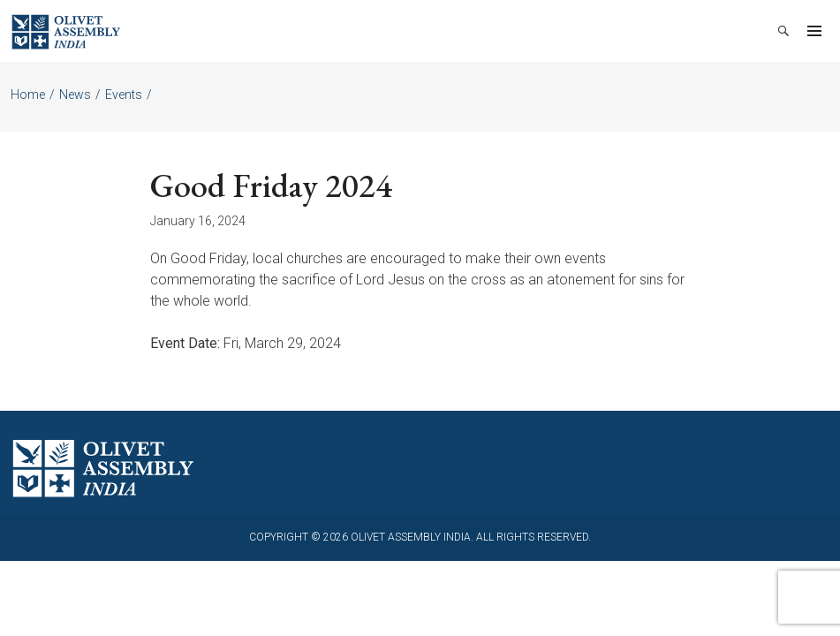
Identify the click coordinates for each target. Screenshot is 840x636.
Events (124, 95)
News (75, 95)
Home (28, 95)
